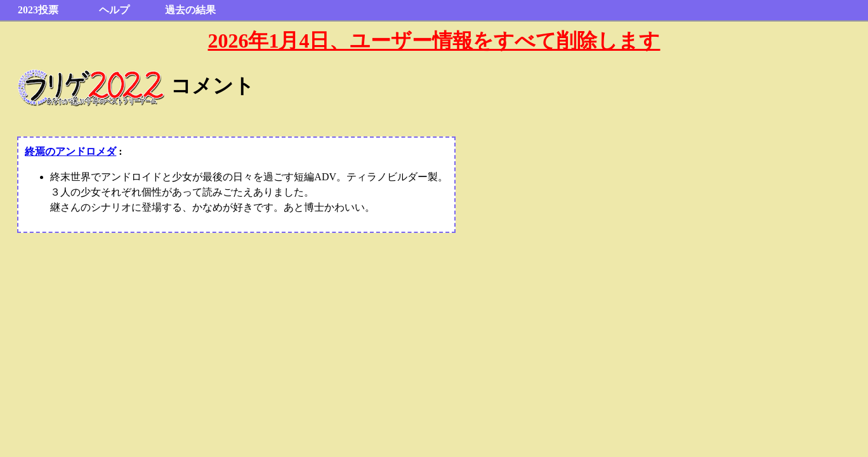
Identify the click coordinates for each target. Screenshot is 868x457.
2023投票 (38, 10)
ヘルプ (114, 10)
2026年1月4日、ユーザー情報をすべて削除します (434, 41)
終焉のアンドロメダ (70, 151)
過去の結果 (190, 10)
